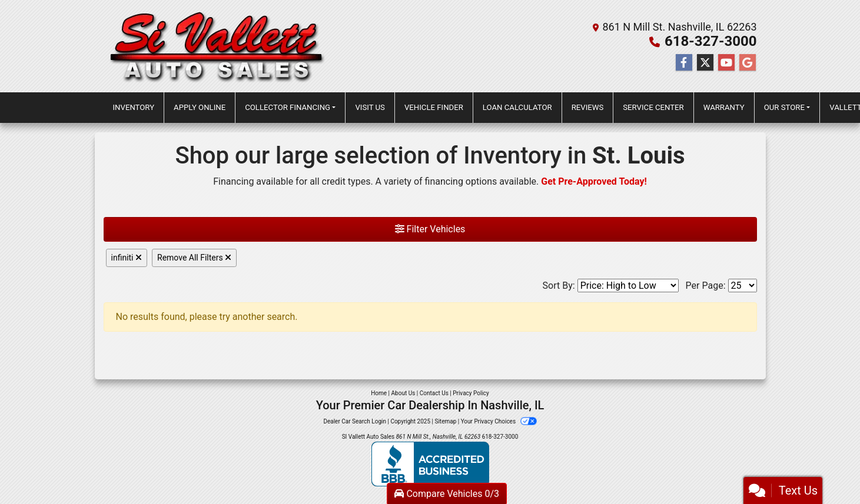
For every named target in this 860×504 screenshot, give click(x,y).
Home (379, 393)
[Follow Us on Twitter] (705, 63)
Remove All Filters (194, 258)
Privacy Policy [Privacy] (471, 393)
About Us (404, 393)
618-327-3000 (711, 41)
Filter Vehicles (430, 229)
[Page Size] (743, 286)
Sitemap (445, 421)
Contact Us (434, 393)
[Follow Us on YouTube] (726, 63)
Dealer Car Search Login (355, 421)
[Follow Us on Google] (748, 63)
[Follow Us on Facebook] (684, 63)
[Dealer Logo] (218, 46)
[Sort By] (628, 286)
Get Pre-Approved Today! (594, 181)
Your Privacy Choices (499, 421)
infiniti (127, 258)
